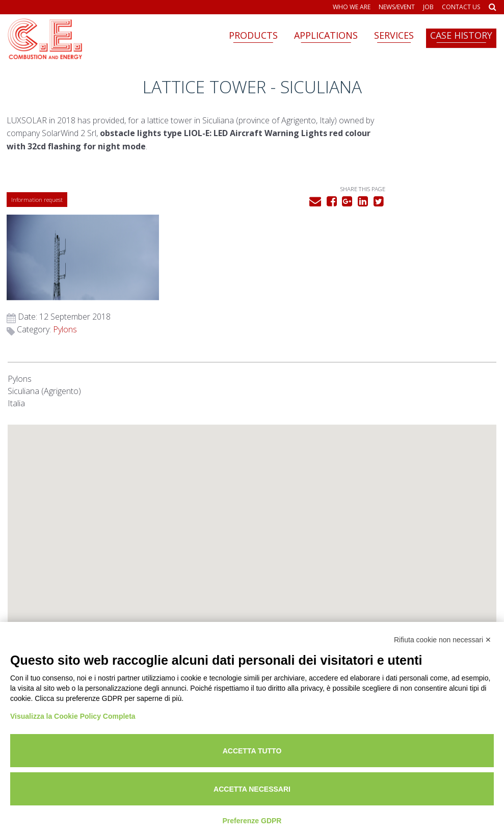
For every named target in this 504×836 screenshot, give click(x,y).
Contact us (461, 7)
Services (394, 35)
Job (428, 7)
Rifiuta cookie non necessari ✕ (443, 640)
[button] (252, 473)
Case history (461, 35)
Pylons (402, 234)
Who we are (352, 7)
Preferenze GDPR (252, 821)
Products (253, 35)
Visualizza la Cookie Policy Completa (73, 716)
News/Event (397, 7)
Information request (38, 208)
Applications (326, 35)
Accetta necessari (252, 789)
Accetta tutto (252, 751)
